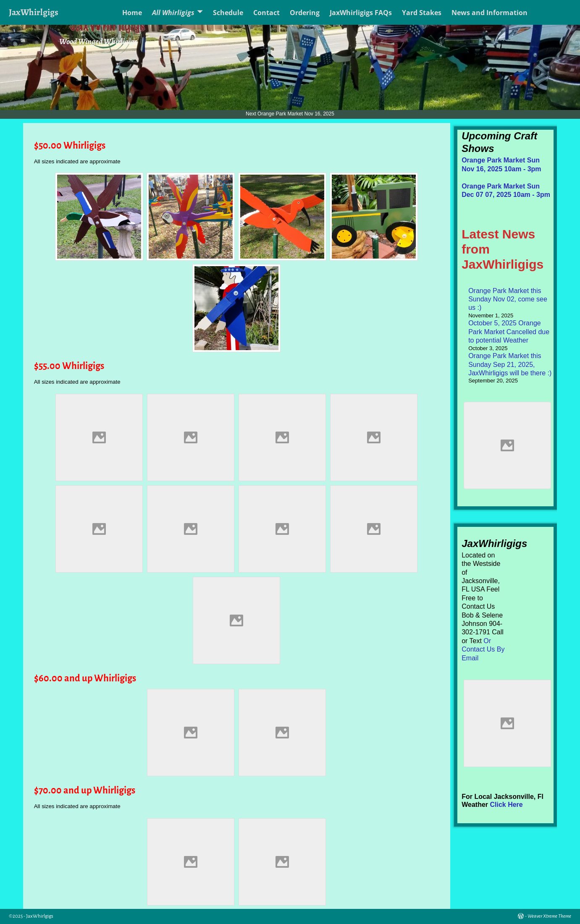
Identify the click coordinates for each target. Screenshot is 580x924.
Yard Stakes (422, 13)
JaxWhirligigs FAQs (361, 13)
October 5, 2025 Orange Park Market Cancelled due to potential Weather (509, 332)
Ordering (305, 13)
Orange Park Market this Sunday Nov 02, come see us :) (508, 299)
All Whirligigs (173, 13)
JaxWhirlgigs (34, 12)
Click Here (506, 805)
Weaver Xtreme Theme (549, 916)
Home (132, 13)
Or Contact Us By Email (483, 649)
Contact (266, 13)
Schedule (228, 13)
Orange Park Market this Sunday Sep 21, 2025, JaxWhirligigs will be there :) (510, 364)
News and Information (489, 13)
